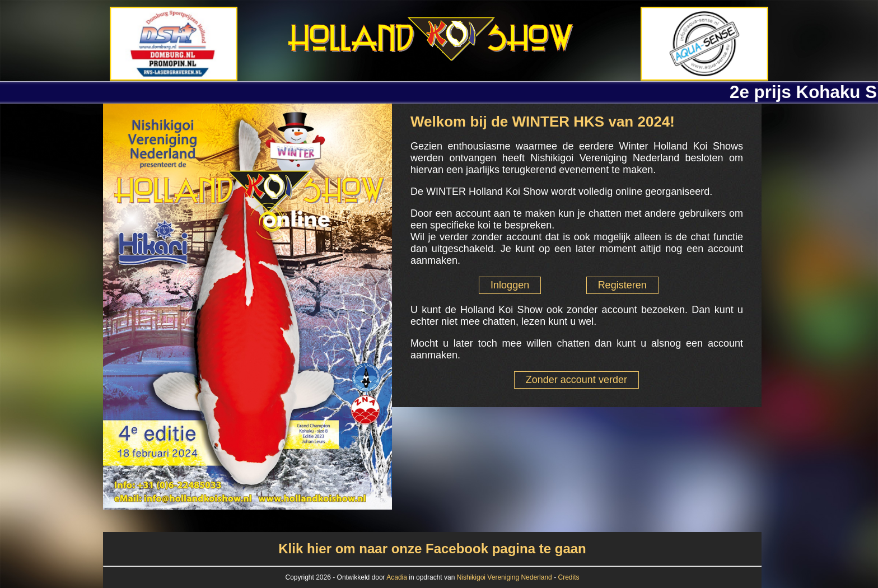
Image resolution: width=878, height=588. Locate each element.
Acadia (398, 577)
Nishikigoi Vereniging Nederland (505, 577)
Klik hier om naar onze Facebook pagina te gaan (432, 549)
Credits (568, 577)
